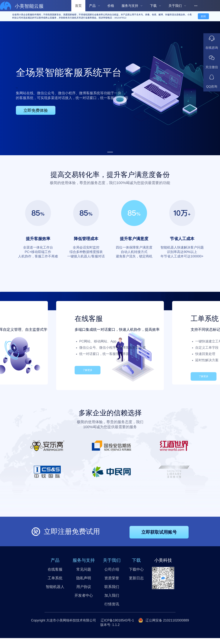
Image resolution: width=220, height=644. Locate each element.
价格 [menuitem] (111, 6)
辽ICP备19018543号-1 (117, 620)
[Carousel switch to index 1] (110, 152)
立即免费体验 (36, 110)
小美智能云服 (29, 6)
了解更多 (88, 370)
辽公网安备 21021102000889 (167, 620)
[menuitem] (95, 6)
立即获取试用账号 (159, 532)
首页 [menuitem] (78, 6)
